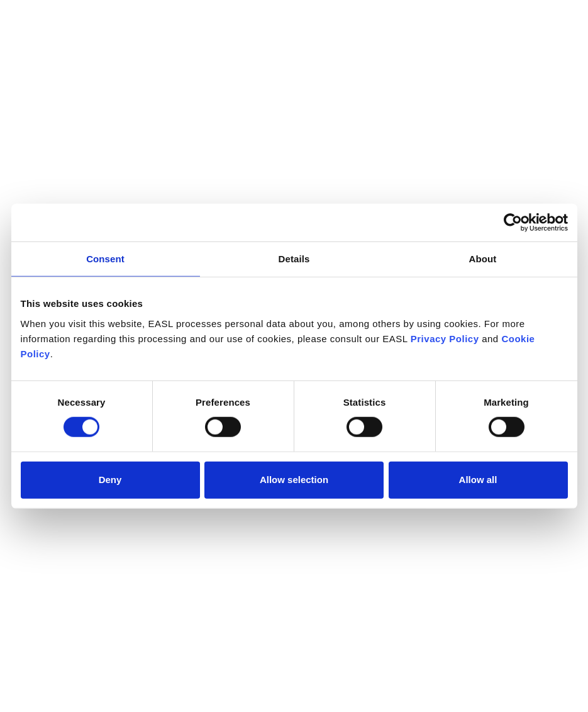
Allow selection (294, 480)
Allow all (478, 480)
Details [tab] (294, 259)
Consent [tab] (105, 259)
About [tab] (483, 259)
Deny (110, 480)
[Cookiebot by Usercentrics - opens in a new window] (513, 223)
